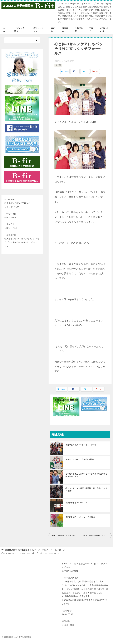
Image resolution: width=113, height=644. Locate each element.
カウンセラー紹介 (20, 30)
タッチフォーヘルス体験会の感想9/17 (81, 459)
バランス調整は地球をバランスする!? (97, 536)
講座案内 (65, 30)
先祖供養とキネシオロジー (76, 503)
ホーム (5, 30)
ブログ (91, 30)
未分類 (58, 65)
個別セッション (38, 30)
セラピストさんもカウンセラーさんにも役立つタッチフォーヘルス (86, 475)
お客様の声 (79, 30)
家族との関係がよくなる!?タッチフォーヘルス (66, 536)
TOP (20, 550)
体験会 (53, 30)
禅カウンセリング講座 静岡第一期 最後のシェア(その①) (86, 490)
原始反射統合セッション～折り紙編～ (81, 517)
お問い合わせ (104, 30)
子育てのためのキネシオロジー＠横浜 (81, 445)
